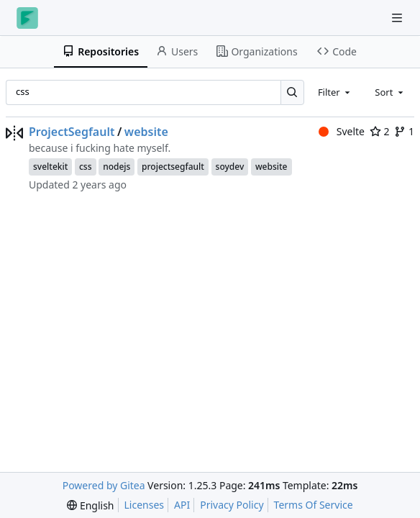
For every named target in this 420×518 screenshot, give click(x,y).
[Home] (27, 18)
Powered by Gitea (104, 485)
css (86, 167)
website (146, 132)
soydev (230, 167)
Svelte (342, 131)
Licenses (145, 505)
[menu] (90, 505)
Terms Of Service (314, 505)
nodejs (117, 167)
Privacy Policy (232, 505)
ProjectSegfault (72, 132)
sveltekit (50, 167)
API (182, 505)
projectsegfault (173, 167)
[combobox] (335, 92)
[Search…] (292, 92)
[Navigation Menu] (398, 18)
